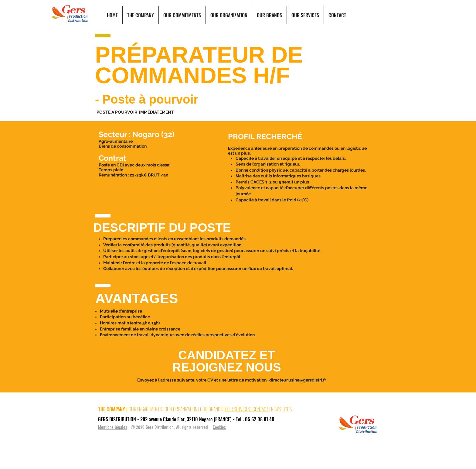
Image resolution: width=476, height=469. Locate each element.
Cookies (219, 427)
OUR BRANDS (211, 409)
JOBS (288, 409)
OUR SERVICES (238, 409)
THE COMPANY (112, 409)
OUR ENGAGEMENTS (145, 409)
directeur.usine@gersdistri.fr (298, 380)
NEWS (276, 409)
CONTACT (260, 409)
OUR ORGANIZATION (181, 409)
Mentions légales (113, 427)
